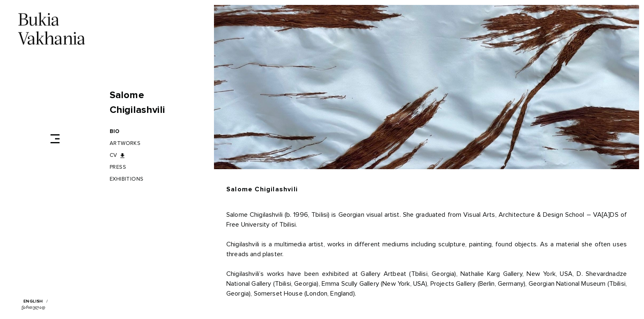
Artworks (125, 143)
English (33, 301)
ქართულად (33, 308)
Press (118, 167)
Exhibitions (127, 179)
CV (114, 155)
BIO (115, 132)
